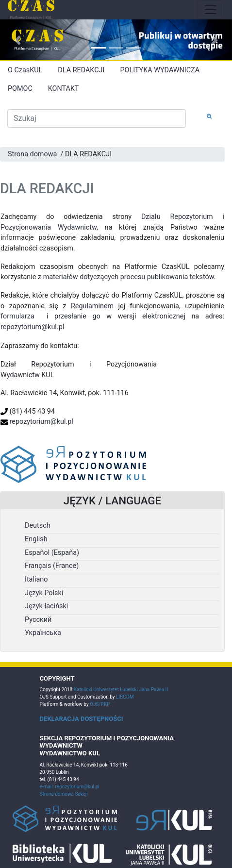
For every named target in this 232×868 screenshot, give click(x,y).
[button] (17, 40)
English (36, 539)
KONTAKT (64, 89)
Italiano (36, 579)
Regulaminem (92, 306)
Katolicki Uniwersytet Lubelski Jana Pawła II (121, 690)
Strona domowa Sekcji (64, 794)
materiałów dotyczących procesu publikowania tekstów (129, 277)
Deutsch (38, 526)
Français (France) (52, 566)
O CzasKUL (25, 70)
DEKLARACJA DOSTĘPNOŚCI (82, 719)
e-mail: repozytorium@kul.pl (70, 787)
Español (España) (52, 553)
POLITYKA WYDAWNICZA (160, 70)
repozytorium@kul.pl (32, 327)
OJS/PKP (99, 704)
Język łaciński (46, 606)
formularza (17, 316)
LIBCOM (125, 697)
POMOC (20, 89)
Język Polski (44, 593)
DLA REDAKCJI (81, 70)
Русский (38, 620)
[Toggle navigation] (211, 10)
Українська (43, 633)
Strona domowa (32, 154)
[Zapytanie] (97, 118)
